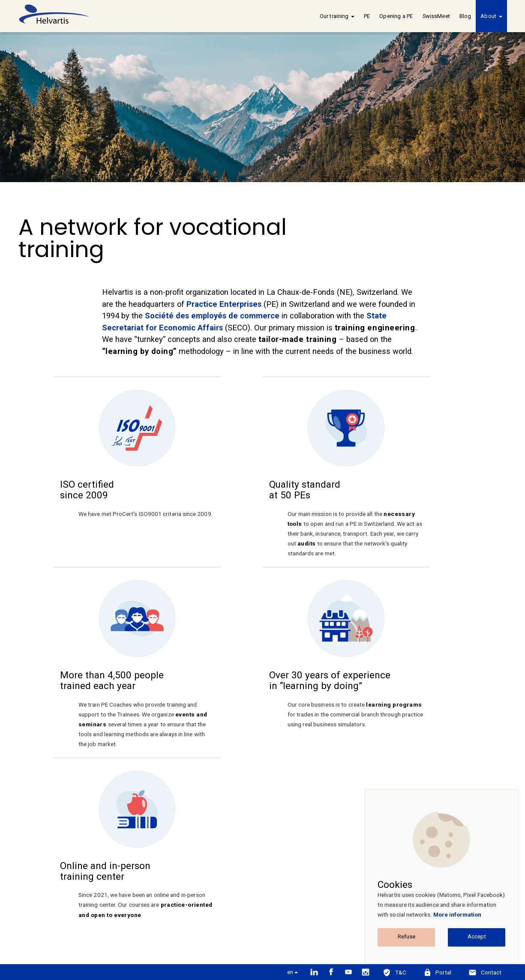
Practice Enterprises (224, 304)
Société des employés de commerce (212, 316)
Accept (477, 936)
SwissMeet (436, 16)
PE (367, 16)
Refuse (406, 936)
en (292, 972)
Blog (465, 16)
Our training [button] (337, 16)
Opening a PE (396, 16)
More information (457, 914)
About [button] (491, 16)
